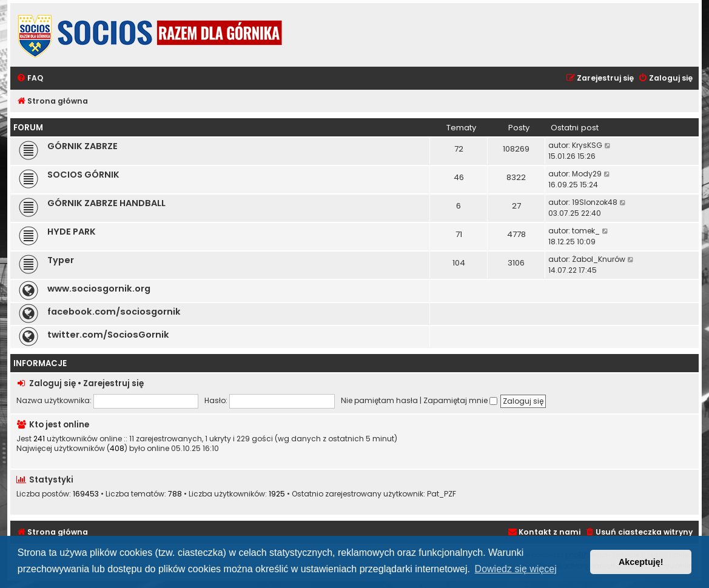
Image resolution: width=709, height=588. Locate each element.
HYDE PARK (72, 232)
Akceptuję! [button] (641, 562)
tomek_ (586, 231)
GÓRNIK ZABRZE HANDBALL (106, 203)
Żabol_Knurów (599, 259)
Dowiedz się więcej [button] (516, 569)
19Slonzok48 (595, 202)
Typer (61, 260)
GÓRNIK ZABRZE (82, 146)
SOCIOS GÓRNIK (83, 175)
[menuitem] (30, 79)
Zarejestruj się (113, 383)
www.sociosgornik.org (99, 289)
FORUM (28, 128)
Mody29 (587, 174)
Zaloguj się (52, 383)
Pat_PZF (442, 494)
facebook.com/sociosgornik (114, 312)
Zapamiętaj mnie (460, 400)
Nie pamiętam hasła (379, 400)
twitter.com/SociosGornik (108, 335)
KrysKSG (587, 145)
